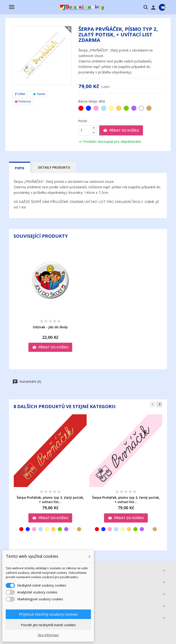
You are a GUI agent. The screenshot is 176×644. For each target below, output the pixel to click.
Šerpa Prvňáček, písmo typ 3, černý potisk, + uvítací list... (126, 500)
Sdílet (20, 94)
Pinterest (23, 101)
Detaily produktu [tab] (54, 167)
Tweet (39, 94)
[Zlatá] (149, 109)
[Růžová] (96, 109)
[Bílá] (142, 109)
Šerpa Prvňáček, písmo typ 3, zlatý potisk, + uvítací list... (50, 500)
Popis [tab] (20, 168)
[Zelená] (127, 109)
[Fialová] (134, 109)
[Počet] (85, 130)
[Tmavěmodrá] (89, 109)
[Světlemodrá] (104, 109)
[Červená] (81, 109)
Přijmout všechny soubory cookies (48, 614)
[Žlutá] (111, 109)
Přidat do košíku (121, 130)
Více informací (48, 635)
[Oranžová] (119, 109)
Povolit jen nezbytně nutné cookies (48, 625)
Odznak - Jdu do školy (50, 327)
